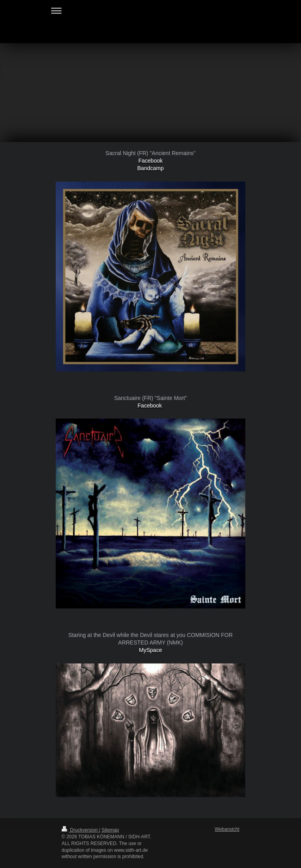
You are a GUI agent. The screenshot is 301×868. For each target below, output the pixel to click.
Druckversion (80, 830)
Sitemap (110, 830)
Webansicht (227, 829)
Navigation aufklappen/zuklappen (150, 10)
